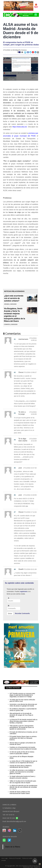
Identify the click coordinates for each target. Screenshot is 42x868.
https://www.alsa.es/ (20, 127)
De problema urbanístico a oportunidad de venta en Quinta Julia (23, 710)
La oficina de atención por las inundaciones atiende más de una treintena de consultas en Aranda (23, 787)
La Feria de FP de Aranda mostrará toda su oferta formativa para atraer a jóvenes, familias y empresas (23, 721)
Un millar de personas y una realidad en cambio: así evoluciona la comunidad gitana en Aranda (22, 772)
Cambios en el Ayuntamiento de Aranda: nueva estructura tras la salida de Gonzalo (23, 748)
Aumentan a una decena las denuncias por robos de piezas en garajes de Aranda (23, 705)
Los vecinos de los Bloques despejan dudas (21, 757)
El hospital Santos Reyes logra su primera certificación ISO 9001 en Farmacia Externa (23, 738)
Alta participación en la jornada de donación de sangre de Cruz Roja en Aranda (21, 715)
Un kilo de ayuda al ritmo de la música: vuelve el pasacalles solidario (22, 753)
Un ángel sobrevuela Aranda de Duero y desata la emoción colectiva (22, 777)
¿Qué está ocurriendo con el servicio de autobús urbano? (14, 298)
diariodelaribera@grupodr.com (16, 821)
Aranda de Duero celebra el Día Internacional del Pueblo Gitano (20, 793)
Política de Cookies (27, 858)
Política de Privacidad (15, 858)
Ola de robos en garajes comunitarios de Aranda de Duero (23, 744)
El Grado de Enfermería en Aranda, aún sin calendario (23, 733)
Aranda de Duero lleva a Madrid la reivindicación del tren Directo (21, 766)
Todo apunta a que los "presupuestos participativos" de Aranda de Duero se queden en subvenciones (22, 727)
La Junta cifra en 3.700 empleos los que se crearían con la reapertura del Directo (23, 762)
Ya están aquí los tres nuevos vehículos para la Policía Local (22, 700)
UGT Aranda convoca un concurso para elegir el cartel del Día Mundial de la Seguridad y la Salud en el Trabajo (22, 695)
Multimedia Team (28, 867)
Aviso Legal (5, 858)
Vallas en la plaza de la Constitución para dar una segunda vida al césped (23, 782)
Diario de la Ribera (13, 847)
